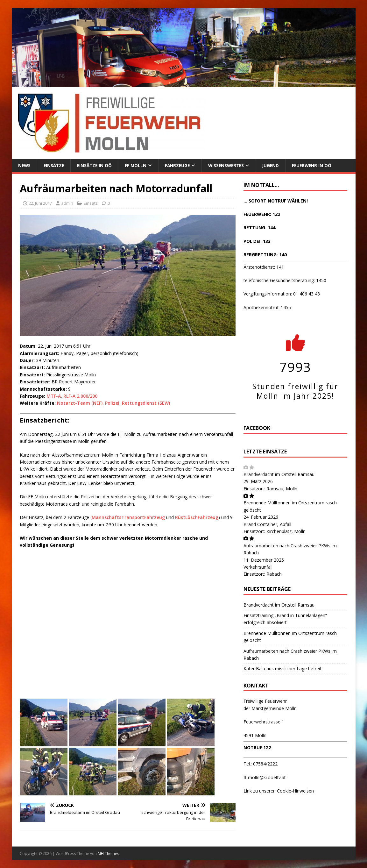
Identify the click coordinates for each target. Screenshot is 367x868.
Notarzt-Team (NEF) (80, 403)
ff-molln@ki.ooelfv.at (265, 778)
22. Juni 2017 (40, 203)
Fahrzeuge (181, 165)
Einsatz (91, 203)
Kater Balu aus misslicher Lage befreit (282, 669)
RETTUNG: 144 (259, 228)
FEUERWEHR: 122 (262, 214)
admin (67, 203)
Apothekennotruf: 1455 (267, 307)
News (25, 165)
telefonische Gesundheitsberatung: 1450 (285, 281)
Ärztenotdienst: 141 (264, 267)
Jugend (277, 165)
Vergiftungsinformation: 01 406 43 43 (282, 294)
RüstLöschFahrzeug (197, 518)
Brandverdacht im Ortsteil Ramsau (279, 475)
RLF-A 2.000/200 (80, 396)
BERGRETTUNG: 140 (265, 255)
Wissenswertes (231, 165)
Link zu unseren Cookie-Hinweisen (279, 791)
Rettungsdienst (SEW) (146, 403)
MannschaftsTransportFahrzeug (128, 518)
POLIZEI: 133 (257, 241)
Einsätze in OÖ (96, 165)
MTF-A (54, 396)
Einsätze (55, 165)
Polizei (112, 403)
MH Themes (108, 854)
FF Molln (138, 165)
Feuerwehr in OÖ (319, 165)
